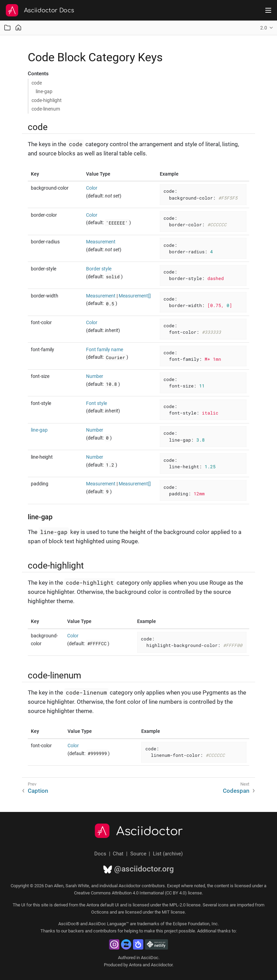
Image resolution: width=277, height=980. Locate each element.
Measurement (101, 242)
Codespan (236, 791)
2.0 (264, 28)
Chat (118, 854)
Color (92, 188)
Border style (99, 269)
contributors (105, 931)
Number (95, 376)
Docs (100, 854)
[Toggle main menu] (268, 10)
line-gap (44, 91)
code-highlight (47, 100)
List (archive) (168, 854)
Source (138, 854)
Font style (97, 403)
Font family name (105, 349)
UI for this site (35, 905)
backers (76, 931)
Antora (135, 965)
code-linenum (46, 109)
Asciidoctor (150, 831)
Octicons (100, 912)
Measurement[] (135, 296)
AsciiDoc (150, 958)
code (37, 83)
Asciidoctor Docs (49, 10)
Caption (38, 791)
